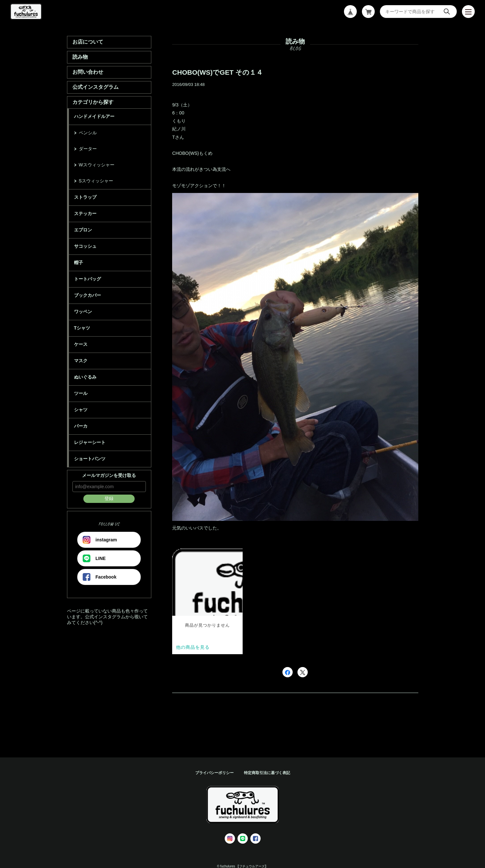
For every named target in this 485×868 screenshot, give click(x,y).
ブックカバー (88, 295)
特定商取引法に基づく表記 (267, 773)
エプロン (83, 230)
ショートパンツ (90, 459)
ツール (81, 393)
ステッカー (85, 213)
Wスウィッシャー (97, 165)
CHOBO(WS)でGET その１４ (217, 72)
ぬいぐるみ (85, 377)
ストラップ (85, 197)
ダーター (88, 149)
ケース (81, 344)
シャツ (81, 410)
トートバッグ (88, 279)
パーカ (81, 426)
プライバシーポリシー (214, 773)
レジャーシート (90, 442)
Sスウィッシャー (96, 181)
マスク (81, 361)
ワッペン (83, 312)
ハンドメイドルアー (94, 116)
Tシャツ (82, 328)
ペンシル (88, 133)
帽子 (79, 263)
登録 (109, 498)
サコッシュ (85, 246)
